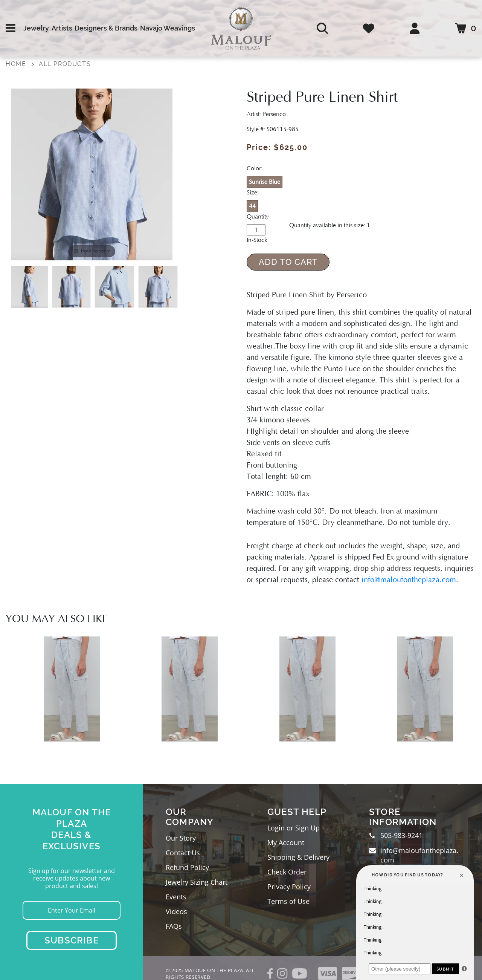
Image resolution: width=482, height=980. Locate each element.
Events (176, 897)
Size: (253, 193)
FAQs (174, 926)
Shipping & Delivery (298, 857)
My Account (286, 842)
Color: (255, 168)
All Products (65, 64)
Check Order (287, 872)
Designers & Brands (106, 28)
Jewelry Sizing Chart (197, 882)
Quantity (258, 217)
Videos (176, 911)
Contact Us (183, 853)
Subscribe (72, 940)
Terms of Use (288, 901)
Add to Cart (288, 262)
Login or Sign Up (294, 828)
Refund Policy (187, 867)
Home (16, 64)
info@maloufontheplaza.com (409, 580)
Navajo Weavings (168, 28)
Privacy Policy (289, 887)
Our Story (181, 838)
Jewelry (36, 28)
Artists (62, 28)
